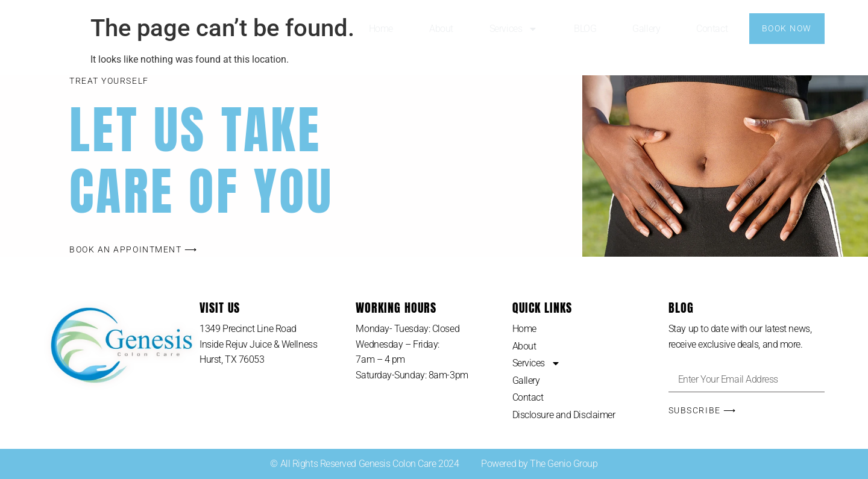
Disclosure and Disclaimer (564, 415)
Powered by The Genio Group (539, 464)
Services (514, 29)
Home (381, 29)
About (441, 29)
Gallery (646, 29)
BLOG (585, 29)
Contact (712, 29)
